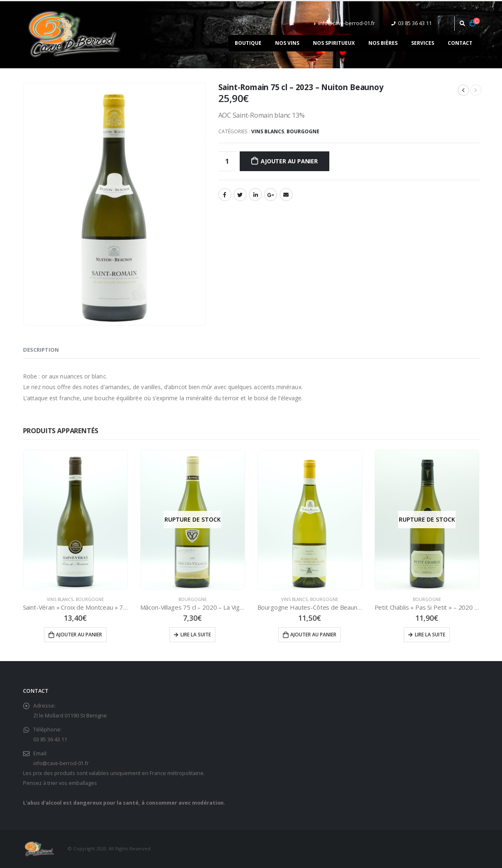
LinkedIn (255, 195)
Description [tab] (41, 350)
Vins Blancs (268, 131)
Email (286, 195)
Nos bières (383, 43)
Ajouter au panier (289, 161)
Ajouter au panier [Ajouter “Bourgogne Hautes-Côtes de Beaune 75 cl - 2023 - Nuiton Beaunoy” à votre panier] (313, 635)
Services (423, 43)
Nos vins (287, 43)
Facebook (225, 195)
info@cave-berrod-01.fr (344, 23)
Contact (460, 43)
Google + (271, 195)
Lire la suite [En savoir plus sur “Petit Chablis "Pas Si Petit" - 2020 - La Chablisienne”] (430, 635)
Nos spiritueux (334, 43)
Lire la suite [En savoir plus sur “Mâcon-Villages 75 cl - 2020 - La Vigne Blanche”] (196, 635)
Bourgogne (303, 131)
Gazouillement (240, 195)
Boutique (248, 43)
